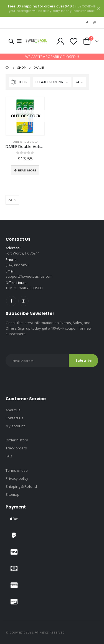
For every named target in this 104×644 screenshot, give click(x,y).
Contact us (14, 418)
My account (15, 426)
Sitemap (12, 494)
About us (13, 410)
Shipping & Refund (21, 486)
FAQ (9, 456)
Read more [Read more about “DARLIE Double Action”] (27, 170)
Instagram (23, 301)
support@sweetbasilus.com (29, 276)
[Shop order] (52, 82)
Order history (17, 440)
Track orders (16, 448)
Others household (25, 142)
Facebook (11, 301)
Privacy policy (17, 478)
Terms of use (17, 470)
